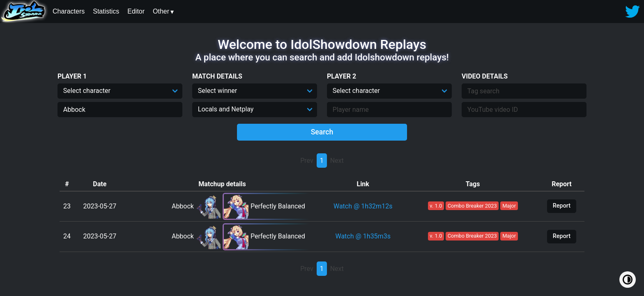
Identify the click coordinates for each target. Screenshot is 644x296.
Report (562, 206)
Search (322, 132)
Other (161, 11)
